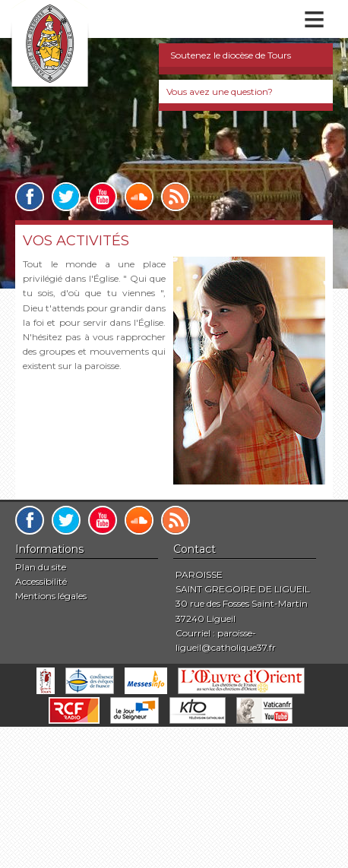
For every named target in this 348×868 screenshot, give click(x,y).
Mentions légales (51, 596)
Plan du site (41, 567)
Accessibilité (41, 581)
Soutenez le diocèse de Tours (231, 55)
